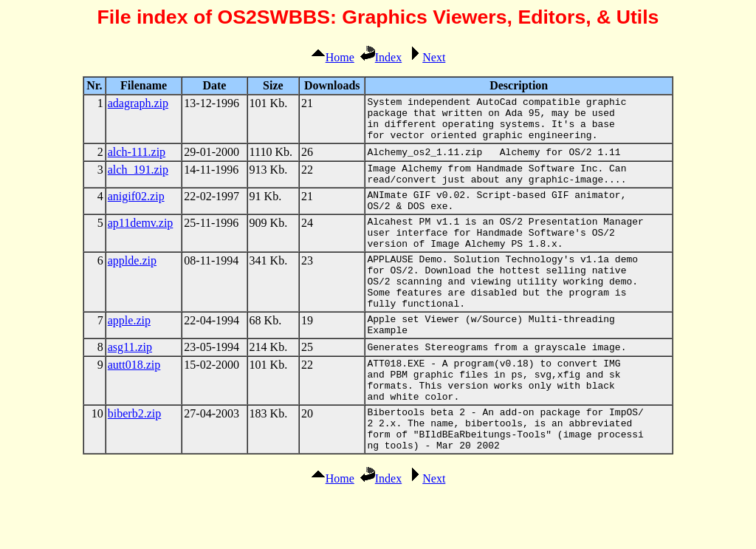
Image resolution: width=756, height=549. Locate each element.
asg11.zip (130, 387)
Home (333, 57)
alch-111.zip (137, 161)
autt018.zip (134, 405)
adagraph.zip (138, 103)
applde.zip (132, 285)
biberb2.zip (134, 462)
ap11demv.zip (141, 241)
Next (426, 57)
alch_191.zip (138, 178)
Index (381, 57)
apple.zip (129, 356)
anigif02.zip (136, 209)
